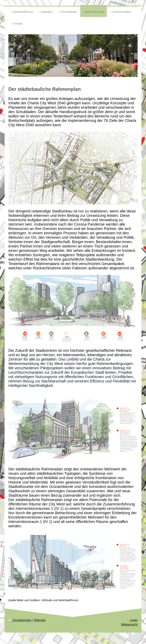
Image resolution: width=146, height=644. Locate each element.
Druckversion (20, 620)
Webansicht (129, 624)
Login (134, 620)
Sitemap (40, 620)
